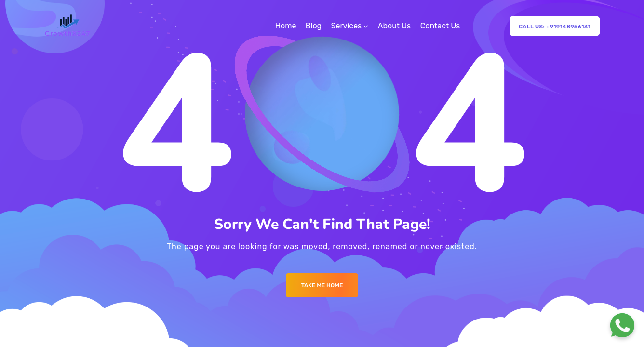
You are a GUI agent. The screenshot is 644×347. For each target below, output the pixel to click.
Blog (314, 26)
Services (347, 26)
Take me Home (322, 285)
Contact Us (440, 26)
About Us (395, 26)
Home (286, 26)
